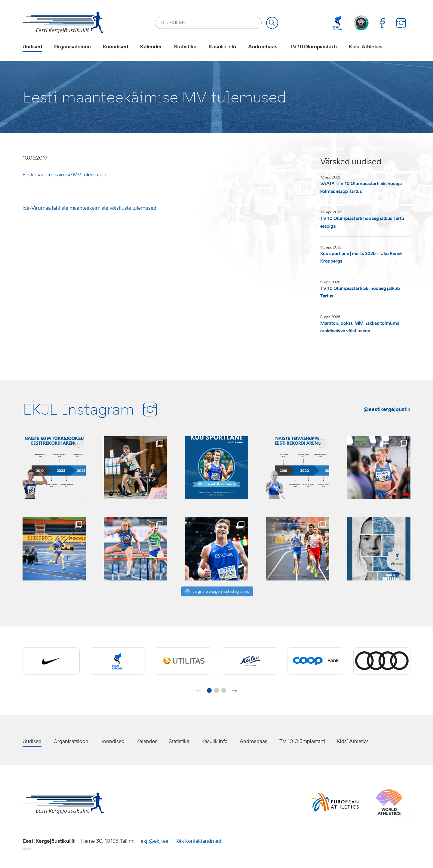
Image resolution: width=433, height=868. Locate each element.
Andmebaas (263, 47)
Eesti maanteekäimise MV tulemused (64, 175)
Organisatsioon (72, 47)
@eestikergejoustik (387, 409)
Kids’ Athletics (366, 47)
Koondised (115, 47)
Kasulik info (222, 47)
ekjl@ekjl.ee (155, 841)
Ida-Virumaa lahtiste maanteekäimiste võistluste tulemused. (90, 208)
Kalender (151, 47)
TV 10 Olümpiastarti (313, 47)
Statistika (185, 47)
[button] (209, 690)
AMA (27, 849)
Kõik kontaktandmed (198, 841)
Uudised (32, 47)
